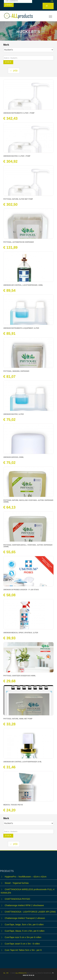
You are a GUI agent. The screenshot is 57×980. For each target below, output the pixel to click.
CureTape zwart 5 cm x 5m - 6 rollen (22, 944)
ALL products (21, 973)
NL (4, 973)
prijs (14, 70)
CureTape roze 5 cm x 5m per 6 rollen (23, 937)
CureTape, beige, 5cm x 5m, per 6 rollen (24, 925)
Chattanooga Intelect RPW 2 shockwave (24, 905)
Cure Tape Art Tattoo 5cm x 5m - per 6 (23, 950)
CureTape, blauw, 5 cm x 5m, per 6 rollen (25, 931)
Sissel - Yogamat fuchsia (17, 883)
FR (52, 1)
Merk (7, 45)
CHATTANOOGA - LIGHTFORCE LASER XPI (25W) (30, 912)
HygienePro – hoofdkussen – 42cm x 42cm (26, 877)
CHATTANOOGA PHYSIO (17, 899)
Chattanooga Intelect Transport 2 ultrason (25, 918)
